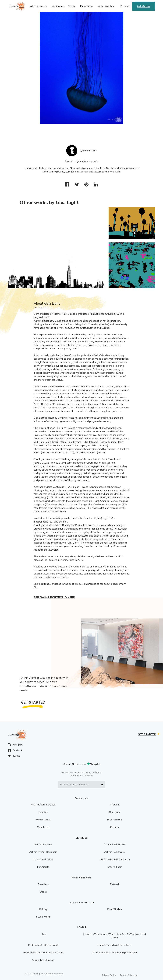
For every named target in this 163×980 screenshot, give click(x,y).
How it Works (43, 820)
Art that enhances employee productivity (115, 953)
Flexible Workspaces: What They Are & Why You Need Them (115, 936)
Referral (115, 884)
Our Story (114, 812)
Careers (114, 827)
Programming (115, 820)
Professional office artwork (43, 945)
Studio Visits (43, 917)
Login (126, 6)
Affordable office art (43, 960)
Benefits (43, 812)
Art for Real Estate (115, 845)
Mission (115, 805)
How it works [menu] (58, 6)
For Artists (43, 867)
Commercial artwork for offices (114, 945)
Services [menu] (72, 6)
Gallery (43, 909)
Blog (43, 934)
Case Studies (115, 909)
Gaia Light (91, 151)
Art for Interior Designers (43, 852)
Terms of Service (128, 975)
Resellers (43, 884)
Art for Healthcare (115, 852)
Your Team (43, 827)
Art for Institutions (43, 859)
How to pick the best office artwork (43, 953)
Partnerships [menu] (87, 6)
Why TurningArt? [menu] (38, 6)
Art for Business (43, 845)
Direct (43, 892)
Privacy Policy (109, 975)
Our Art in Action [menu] (105, 6)
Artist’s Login (115, 867)
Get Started (144, 6)
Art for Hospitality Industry (115, 859)
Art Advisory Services (43, 805)
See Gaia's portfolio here (54, 597)
